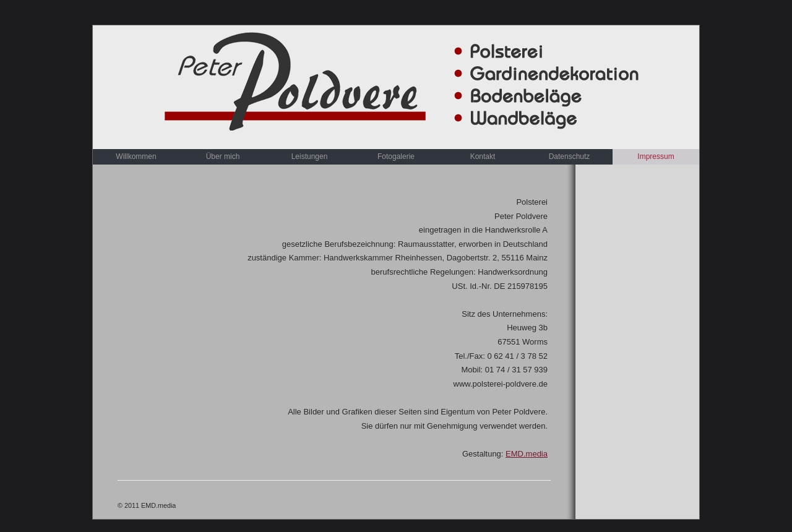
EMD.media (527, 454)
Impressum (656, 157)
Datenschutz (570, 157)
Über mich (223, 157)
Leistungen (310, 157)
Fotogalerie (396, 157)
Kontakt (483, 157)
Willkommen (136, 157)
